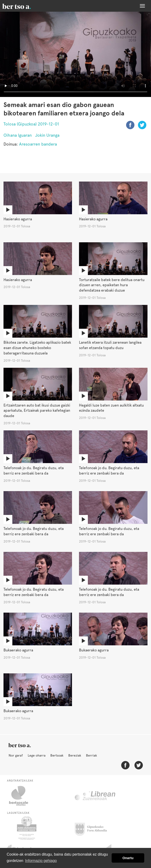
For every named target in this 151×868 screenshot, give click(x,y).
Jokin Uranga (47, 135)
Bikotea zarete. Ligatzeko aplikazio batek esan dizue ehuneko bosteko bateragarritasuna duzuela (37, 348)
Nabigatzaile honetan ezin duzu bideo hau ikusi (75, 54)
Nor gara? (16, 755)
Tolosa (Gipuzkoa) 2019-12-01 (31, 124)
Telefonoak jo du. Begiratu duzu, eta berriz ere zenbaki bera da (34, 471)
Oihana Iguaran (18, 135)
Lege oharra (37, 755)
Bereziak (75, 755)
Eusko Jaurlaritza (26, 828)
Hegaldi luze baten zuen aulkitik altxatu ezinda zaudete (111, 408)
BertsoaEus (23, 6)
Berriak (91, 755)
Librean (95, 796)
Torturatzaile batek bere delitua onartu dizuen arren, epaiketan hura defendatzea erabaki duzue (112, 285)
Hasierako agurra (18, 219)
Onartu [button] (128, 858)
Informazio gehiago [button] (41, 861)
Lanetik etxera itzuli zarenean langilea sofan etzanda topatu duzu (110, 345)
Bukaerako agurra (18, 650)
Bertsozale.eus (22, 796)
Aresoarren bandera (38, 144)
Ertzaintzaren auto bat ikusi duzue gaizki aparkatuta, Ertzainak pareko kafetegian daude (37, 411)
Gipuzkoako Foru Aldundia (94, 828)
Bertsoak (57, 755)
